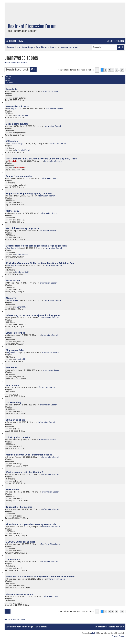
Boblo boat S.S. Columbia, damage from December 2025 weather (41, 577)
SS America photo (15, 420)
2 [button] (106, 70)
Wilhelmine (12, 141)
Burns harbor (13, 281)
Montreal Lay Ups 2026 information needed (29, 455)
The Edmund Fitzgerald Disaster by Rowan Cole (31, 524)
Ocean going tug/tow (17, 124)
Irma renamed (13, 559)
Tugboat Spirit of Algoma (19, 507)
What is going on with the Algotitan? (25, 472)
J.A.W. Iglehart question (18, 437)
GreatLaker (13, 161)
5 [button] (116, 70)
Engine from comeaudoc (19, 176)
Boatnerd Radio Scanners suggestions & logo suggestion (36, 246)
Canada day (12, 89)
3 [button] (109, 70)
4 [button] (113, 70)
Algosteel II (12, 353)
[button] (97, 70)
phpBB (94, 633)
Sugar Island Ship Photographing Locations (29, 194)
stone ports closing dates (19, 594)
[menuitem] (21, 41)
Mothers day (12, 211)
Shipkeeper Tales (15, 350)
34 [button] (122, 70)
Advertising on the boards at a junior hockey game (33, 315)
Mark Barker (13, 490)
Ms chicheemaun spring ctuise (22, 228)
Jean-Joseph (13, 385)
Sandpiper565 (13, 109)
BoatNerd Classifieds (50, 544)
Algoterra (11, 298)
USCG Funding (13, 402)
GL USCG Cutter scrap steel (20, 542)
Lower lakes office (15, 333)
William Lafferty (15, 144)
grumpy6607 (14, 300)
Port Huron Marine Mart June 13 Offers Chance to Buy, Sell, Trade (41, 159)
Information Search (52, 91)
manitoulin (12, 368)
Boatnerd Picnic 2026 (17, 106)
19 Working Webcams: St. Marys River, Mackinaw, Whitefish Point (40, 263)
